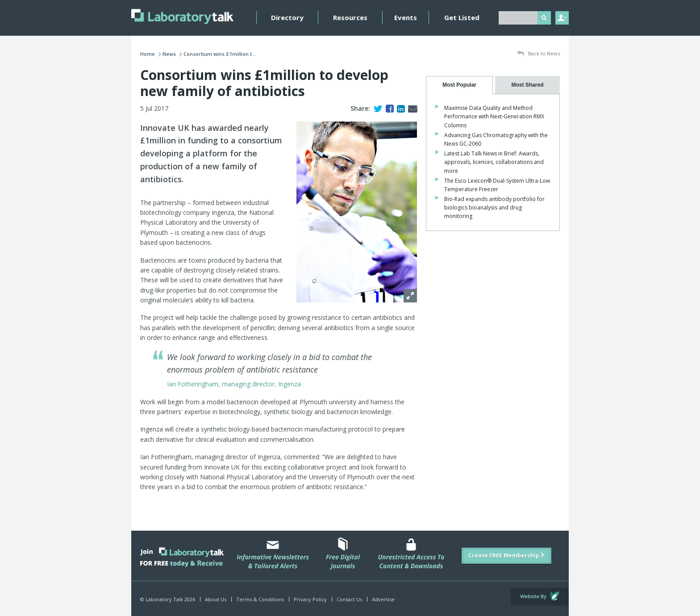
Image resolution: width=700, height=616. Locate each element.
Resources (350, 17)
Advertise (383, 599)
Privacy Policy (310, 599)
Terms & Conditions (260, 599)
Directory (287, 17)
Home (148, 54)
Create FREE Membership (506, 555)
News (169, 54)
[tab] (459, 85)
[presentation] (459, 85)
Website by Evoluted (540, 597)
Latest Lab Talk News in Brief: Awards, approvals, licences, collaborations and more (494, 162)
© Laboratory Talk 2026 (168, 599)
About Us (216, 599)
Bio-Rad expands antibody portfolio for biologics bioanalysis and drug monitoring (494, 207)
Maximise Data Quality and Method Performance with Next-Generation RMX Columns (494, 116)
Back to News (538, 54)
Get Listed (462, 17)
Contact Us (349, 599)
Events (406, 17)
